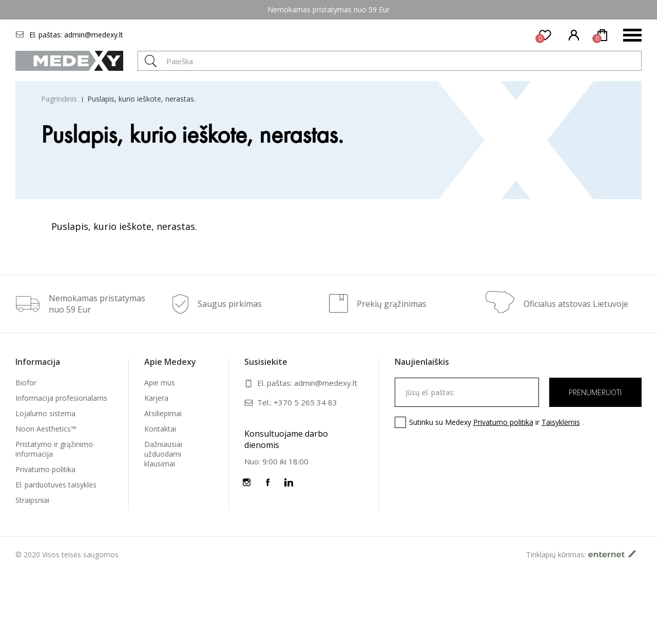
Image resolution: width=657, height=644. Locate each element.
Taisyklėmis (561, 422)
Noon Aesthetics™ (46, 429)
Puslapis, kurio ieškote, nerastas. (141, 99)
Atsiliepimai (163, 413)
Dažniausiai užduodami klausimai (163, 454)
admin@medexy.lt (94, 35)
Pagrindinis (59, 99)
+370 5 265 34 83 (305, 402)
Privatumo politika (45, 469)
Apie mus (160, 383)
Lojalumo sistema (45, 413)
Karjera (156, 398)
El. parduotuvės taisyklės (56, 485)
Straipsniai (32, 500)
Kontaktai (160, 429)
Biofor (26, 383)
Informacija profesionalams (61, 398)
